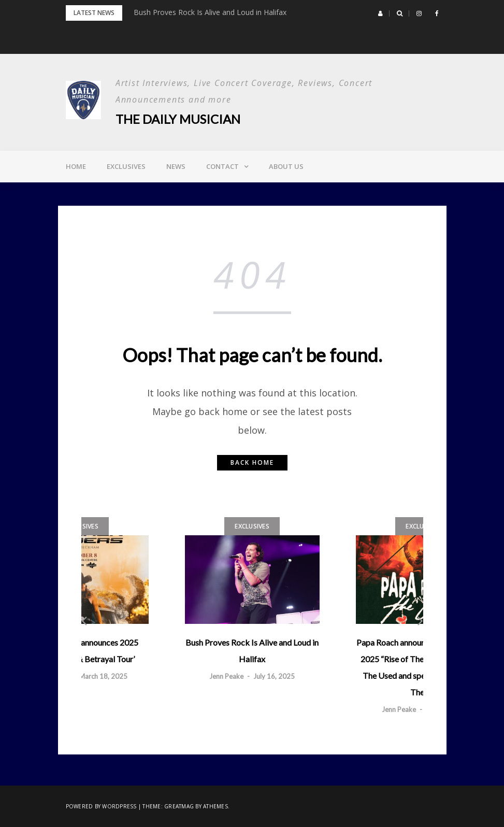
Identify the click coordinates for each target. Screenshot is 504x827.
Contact (222, 166)
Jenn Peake (226, 676)
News (176, 166)
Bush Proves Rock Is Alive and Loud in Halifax (210, 12)
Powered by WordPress (101, 806)
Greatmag (179, 806)
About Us (286, 166)
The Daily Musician (178, 119)
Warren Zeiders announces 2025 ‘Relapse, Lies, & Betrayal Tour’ (81, 651)
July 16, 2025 (274, 676)
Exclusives (126, 166)
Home (76, 166)
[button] (380, 13)
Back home (252, 462)
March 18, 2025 (103, 676)
